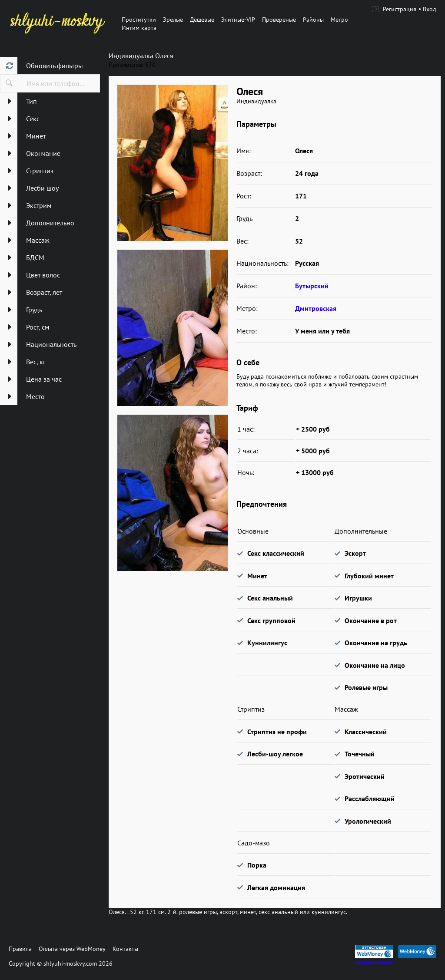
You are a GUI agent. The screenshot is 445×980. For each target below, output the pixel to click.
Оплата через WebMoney (72, 949)
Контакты (125, 949)
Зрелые (173, 20)
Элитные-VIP (238, 20)
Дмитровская (316, 308)
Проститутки (139, 20)
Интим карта (139, 28)
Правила (20, 949)
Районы (313, 20)
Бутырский (312, 286)
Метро (339, 20)
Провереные (279, 20)
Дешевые (202, 20)
